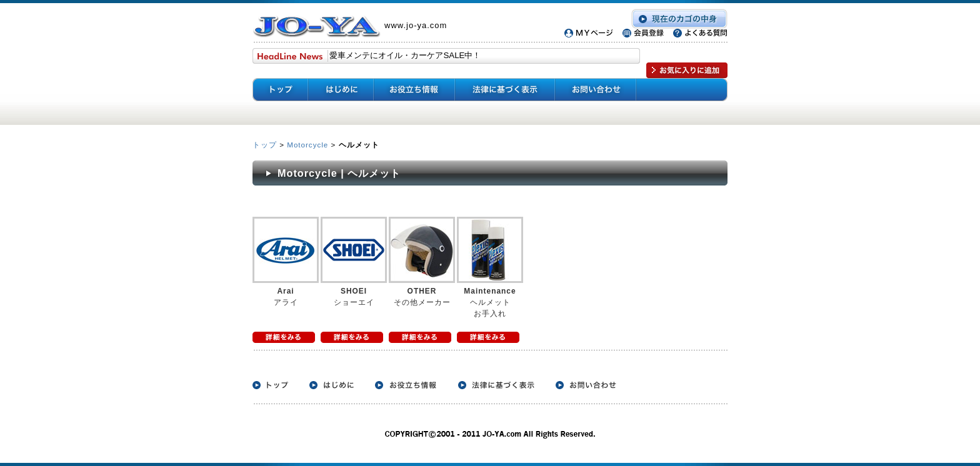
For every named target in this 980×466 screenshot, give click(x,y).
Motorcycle (307, 145)
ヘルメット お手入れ (490, 302)
